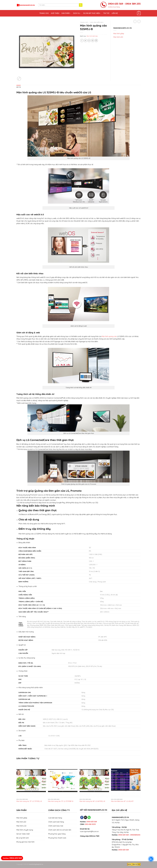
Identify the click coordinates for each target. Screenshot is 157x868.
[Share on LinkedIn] (96, 40)
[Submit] (81, 5)
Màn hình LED (118, 37)
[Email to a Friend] (89, 40)
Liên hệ (115, 13)
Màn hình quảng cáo (109, 336)
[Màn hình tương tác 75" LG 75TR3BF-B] (63, 780)
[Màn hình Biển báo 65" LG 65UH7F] (126, 780)
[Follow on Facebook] (82, 817)
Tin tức (106, 13)
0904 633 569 (92, 822)
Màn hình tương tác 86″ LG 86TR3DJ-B (92, 801)
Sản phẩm (66, 13)
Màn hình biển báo (97, 22)
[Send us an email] (85, 817)
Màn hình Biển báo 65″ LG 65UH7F (122, 801)
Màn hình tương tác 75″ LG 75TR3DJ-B (29, 801)
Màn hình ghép (119, 34)
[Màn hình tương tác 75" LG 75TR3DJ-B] (31, 780)
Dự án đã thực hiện (92, 13)
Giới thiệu (55, 13)
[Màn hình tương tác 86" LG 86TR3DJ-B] (94, 780)
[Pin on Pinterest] (93, 40)
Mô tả (19, 87)
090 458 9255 (90, 824)
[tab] (19, 87)
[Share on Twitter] (85, 40)
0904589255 (135, 835)
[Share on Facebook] (82, 40)
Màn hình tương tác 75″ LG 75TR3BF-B (61, 801)
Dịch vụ (77, 13)
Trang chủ (44, 13)
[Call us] (89, 817)
